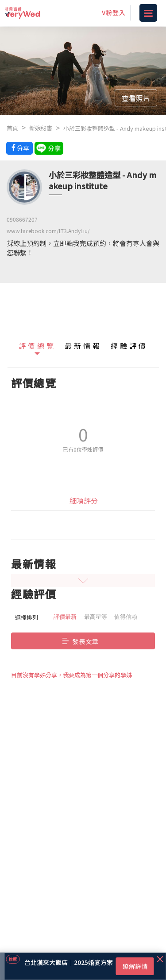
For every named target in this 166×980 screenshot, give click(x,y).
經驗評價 (129, 346)
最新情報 (83, 346)
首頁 (12, 128)
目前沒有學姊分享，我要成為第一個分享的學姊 (71, 675)
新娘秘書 (41, 128)
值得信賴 (126, 617)
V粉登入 (114, 12)
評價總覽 (37, 346)
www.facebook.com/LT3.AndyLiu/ (48, 231)
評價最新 (65, 617)
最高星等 (96, 617)
